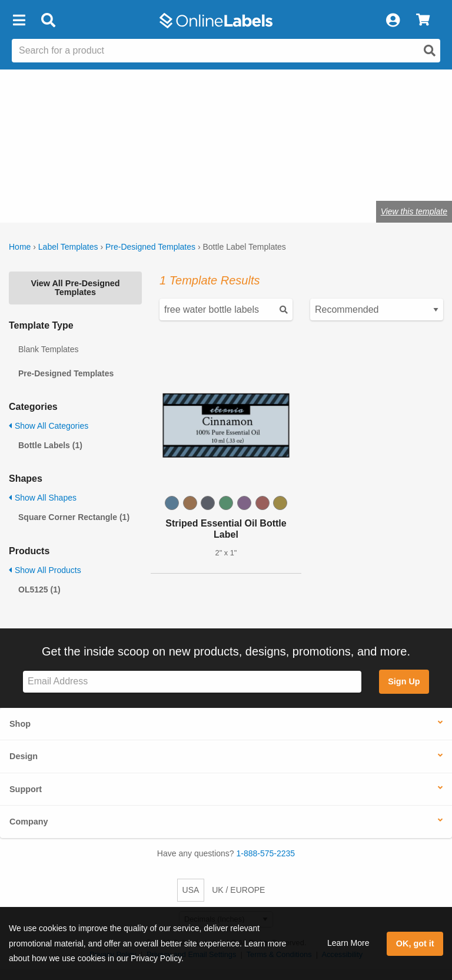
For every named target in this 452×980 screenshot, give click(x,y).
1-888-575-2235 (266, 853)
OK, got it (415, 943)
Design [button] (24, 756)
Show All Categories (49, 426)
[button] (19, 21)
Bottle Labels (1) (50, 445)
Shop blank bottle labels (80, 175)
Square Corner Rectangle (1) (74, 517)
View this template (414, 211)
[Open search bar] (48, 21)
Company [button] (29, 822)
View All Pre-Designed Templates (75, 287)
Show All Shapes (43, 498)
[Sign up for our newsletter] (192, 682)
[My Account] (393, 21)
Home (20, 247)
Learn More (348, 943)
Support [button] (26, 789)
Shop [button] (20, 724)
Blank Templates (48, 349)
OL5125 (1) (39, 590)
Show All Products (45, 570)
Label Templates (68, 247)
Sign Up (404, 681)
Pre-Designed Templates (150, 247)
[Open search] (430, 51)
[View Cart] (423, 21)
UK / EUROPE (238, 890)
